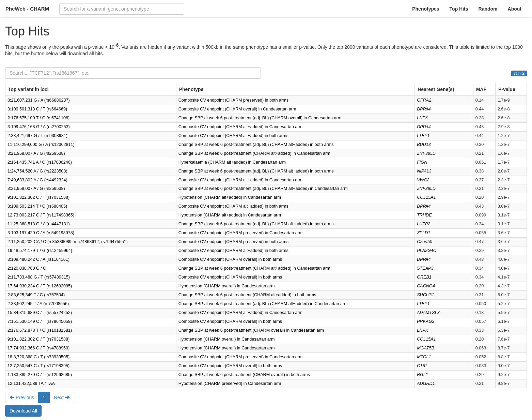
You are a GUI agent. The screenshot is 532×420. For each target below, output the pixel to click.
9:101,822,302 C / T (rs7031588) (38, 197)
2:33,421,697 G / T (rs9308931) (37, 136)
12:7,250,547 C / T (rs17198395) (38, 366)
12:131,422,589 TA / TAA (31, 384)
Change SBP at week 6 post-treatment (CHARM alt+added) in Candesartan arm (254, 153)
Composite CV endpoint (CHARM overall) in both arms (230, 259)
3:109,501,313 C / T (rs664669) (37, 109)
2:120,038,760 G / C (27, 268)
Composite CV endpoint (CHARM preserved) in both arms (233, 100)
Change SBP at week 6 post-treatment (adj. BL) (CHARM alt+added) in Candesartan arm (263, 189)
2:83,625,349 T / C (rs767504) (36, 295)
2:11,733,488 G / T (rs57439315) (39, 277)
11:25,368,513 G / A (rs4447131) (39, 224)
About (515, 9)
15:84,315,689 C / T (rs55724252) (40, 313)
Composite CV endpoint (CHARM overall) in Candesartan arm (237, 109)
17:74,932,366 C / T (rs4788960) (38, 348)
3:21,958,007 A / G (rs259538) (36, 153)
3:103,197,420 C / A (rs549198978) (41, 233)
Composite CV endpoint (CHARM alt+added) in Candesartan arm (240, 127)
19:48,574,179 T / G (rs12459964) (40, 251)
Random (488, 9)
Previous (22, 397)
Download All (23, 411)
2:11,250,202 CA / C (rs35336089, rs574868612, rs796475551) (68, 242)
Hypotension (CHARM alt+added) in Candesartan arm (230, 197)
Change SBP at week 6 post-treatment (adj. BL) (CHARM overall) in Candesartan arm (260, 118)
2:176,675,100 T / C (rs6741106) (38, 118)
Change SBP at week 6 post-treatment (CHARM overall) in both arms (244, 375)
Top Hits (459, 9)
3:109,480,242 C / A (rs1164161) (38, 259)
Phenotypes (426, 9)
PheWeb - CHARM (27, 9)
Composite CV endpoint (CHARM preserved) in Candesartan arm (241, 233)
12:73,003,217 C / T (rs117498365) (41, 215)
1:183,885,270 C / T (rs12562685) (40, 375)
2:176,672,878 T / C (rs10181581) (40, 330)
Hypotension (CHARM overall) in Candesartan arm (227, 286)
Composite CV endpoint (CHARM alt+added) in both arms (233, 136)
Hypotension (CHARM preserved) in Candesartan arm (230, 384)
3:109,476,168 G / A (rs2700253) (39, 127)
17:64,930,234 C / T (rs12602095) (40, 286)
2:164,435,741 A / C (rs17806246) (40, 162)
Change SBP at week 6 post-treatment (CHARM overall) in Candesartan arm (251, 330)
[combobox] (122, 9)
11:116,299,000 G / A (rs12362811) (41, 145)
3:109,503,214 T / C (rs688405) (37, 206)
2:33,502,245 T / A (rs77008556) (38, 304)
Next (62, 397)
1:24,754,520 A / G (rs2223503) (37, 171)
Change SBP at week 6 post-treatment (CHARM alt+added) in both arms (247, 295)
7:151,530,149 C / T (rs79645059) (40, 321)
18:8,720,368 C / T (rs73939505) (38, 357)
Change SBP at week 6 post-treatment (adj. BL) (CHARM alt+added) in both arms (256, 145)
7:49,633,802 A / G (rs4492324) (37, 180)
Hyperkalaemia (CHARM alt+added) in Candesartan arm (232, 162)
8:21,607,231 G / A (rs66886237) (39, 100)
